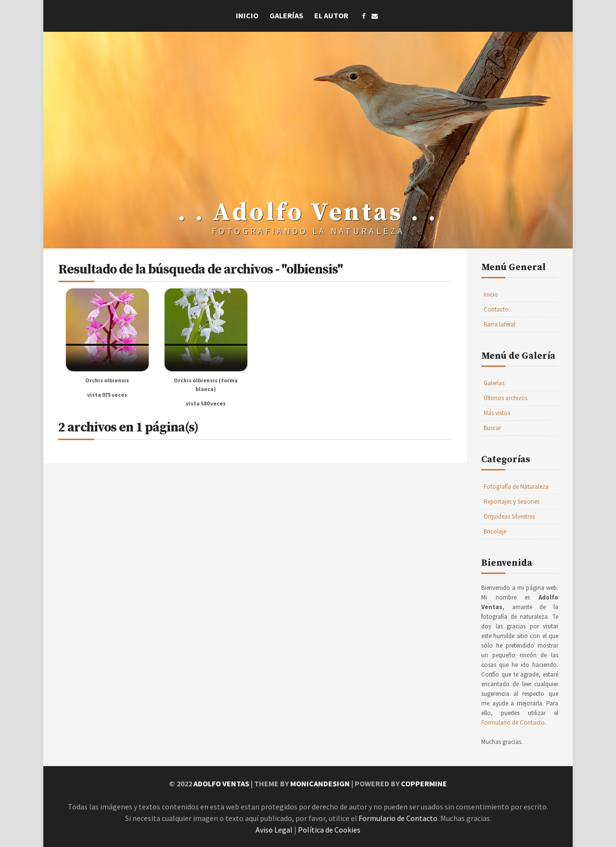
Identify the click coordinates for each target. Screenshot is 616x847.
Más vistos (497, 413)
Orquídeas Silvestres (509, 516)
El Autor (331, 15)
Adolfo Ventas (221, 783)
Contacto (496, 309)
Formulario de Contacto (513, 723)
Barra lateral (500, 324)
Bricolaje (495, 531)
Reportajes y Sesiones (512, 502)
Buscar (492, 428)
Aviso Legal (274, 830)
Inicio (247, 15)
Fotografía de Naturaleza (516, 487)
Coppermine (424, 783)
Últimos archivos (506, 398)
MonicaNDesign (320, 783)
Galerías (286, 15)
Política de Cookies (329, 830)
